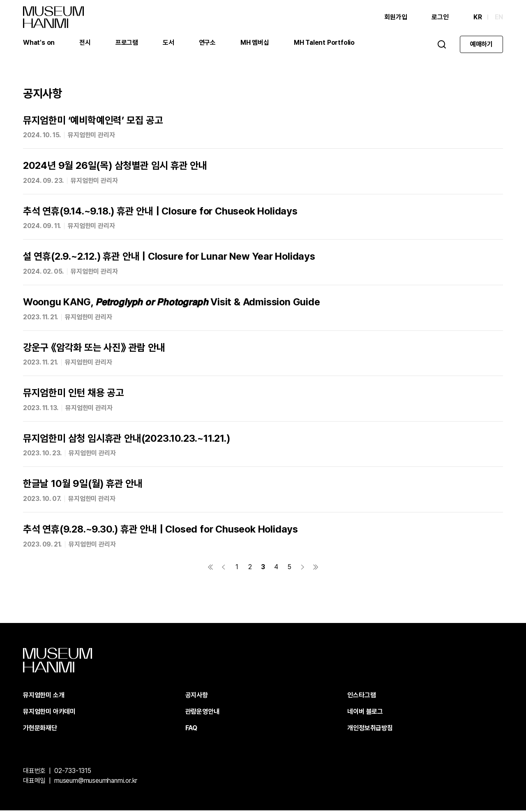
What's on (39, 43)
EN (499, 17)
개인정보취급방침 (370, 730)
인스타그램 (361, 697)
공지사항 (197, 697)
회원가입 (396, 17)
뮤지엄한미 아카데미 (49, 713)
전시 (85, 43)
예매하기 (481, 45)
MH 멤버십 (255, 43)
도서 (168, 43)
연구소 (207, 43)
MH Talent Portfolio (324, 43)
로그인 (440, 17)
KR (478, 17)
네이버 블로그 (365, 713)
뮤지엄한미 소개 (44, 697)
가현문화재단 (40, 730)
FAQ (191, 730)
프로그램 (127, 43)
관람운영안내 (202, 713)
